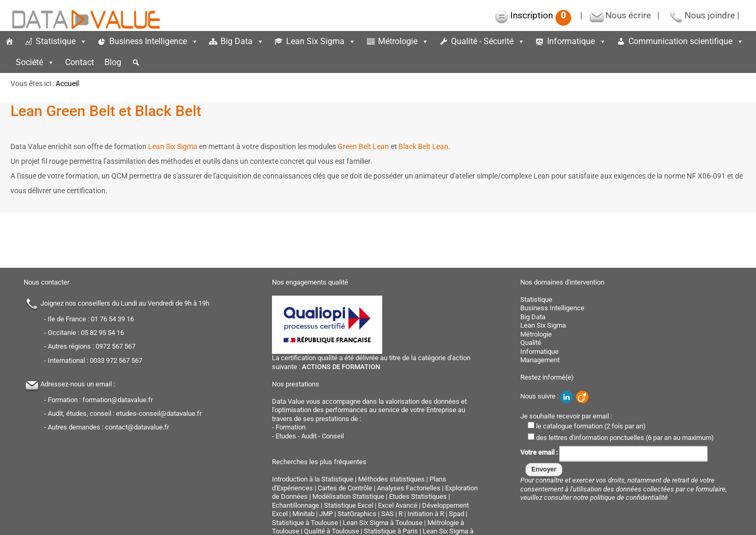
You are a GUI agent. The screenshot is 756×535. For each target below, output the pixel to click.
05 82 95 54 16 (102, 333)
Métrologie (403, 41)
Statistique (61, 41)
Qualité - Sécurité (488, 41)
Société (35, 62)
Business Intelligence (154, 41)
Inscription (541, 15)
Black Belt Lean (423, 146)
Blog (113, 62)
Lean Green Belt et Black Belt (106, 111)
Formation (291, 427)
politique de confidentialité (629, 497)
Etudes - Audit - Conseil (310, 436)
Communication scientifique (686, 41)
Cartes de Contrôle (345, 488)
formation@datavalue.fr (118, 400)
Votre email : (614, 452)
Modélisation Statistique (348, 496)
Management (540, 360)
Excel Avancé (398, 505)
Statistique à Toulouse (305, 523)
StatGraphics (357, 514)
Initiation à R (426, 514)
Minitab (303, 514)
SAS (387, 514)
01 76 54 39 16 (112, 319)
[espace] (5, 62)
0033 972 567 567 (116, 360)
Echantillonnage (296, 505)
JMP (326, 514)
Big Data (242, 41)
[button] (136, 62)
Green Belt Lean (363, 146)
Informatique (577, 41)
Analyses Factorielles (409, 488)
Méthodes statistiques (391, 479)
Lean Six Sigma (321, 41)
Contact (80, 62)
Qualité (531, 343)
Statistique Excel (349, 505)
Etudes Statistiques (418, 496)
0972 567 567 (115, 346)
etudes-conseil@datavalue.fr (159, 413)
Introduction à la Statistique (313, 479)
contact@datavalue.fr (137, 427)
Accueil (67, 83)
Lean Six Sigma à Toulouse (383, 523)
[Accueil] (9, 41)
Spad (456, 514)
